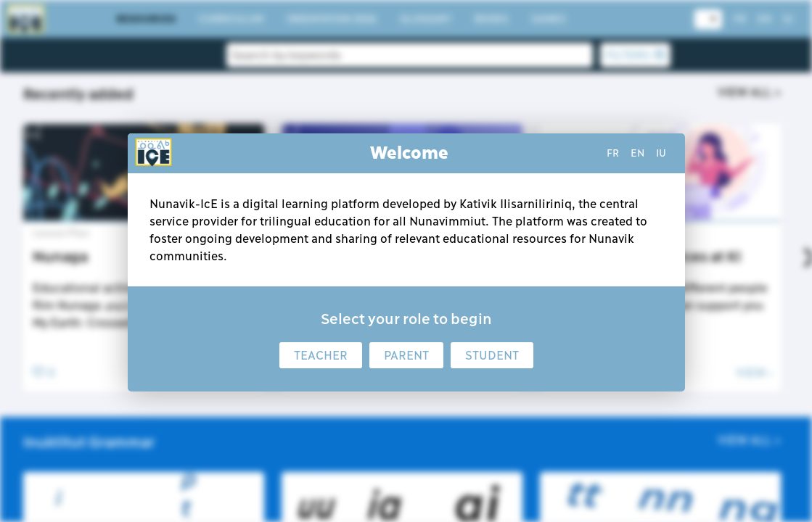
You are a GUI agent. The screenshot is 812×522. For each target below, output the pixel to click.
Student (492, 355)
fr (613, 153)
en (637, 153)
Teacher (321, 355)
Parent (406, 355)
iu (661, 153)
